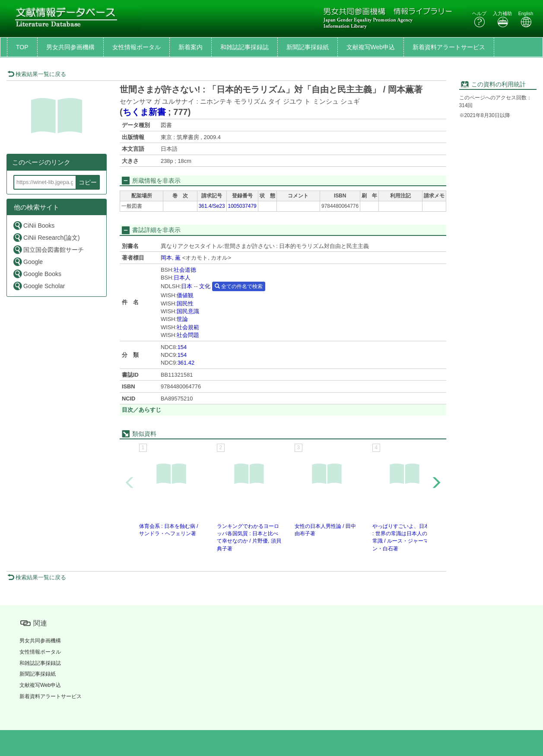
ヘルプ (479, 19)
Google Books (37, 274)
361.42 (186, 363)
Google (28, 262)
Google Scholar (39, 286)
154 (182, 347)
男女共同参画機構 (70, 47)
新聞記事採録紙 (308, 47)
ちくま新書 (144, 112)
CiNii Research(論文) (46, 237)
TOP (22, 47)
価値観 (185, 295)
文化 (205, 286)
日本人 (182, 278)
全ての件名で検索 (239, 286)
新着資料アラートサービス (449, 47)
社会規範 (188, 327)
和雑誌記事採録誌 (245, 47)
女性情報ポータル (137, 47)
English (526, 19)
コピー (88, 182)
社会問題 (188, 335)
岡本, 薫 (171, 258)
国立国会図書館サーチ (48, 249)
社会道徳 (185, 270)
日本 (187, 286)
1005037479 (242, 206)
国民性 (185, 303)
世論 (182, 319)
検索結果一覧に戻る (37, 74)
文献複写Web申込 (371, 47)
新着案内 (191, 47)
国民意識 (188, 311)
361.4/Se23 (212, 206)
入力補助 (502, 19)
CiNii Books (33, 225)
